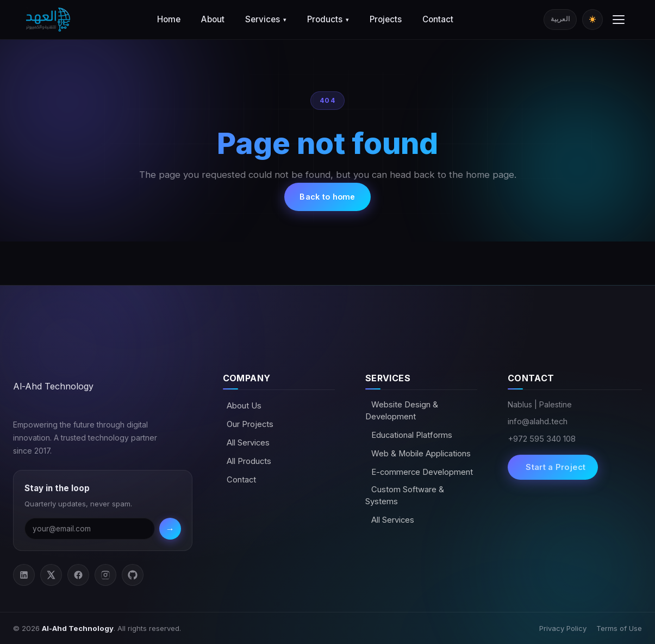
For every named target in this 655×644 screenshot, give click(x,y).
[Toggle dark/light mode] (592, 20)
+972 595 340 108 (542, 439)
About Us (244, 406)
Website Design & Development (402, 411)
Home (169, 19)
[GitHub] (133, 575)
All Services (248, 443)
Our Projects (250, 424)
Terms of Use (619, 628)
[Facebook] (78, 575)
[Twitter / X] (51, 575)
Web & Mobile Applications (420, 454)
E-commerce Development (421, 472)
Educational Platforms (411, 435)
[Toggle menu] (619, 20)
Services (266, 19)
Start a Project (555, 467)
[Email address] (90, 529)
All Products (249, 461)
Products (328, 19)
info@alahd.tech (538, 422)
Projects (386, 19)
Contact (438, 19)
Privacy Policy (563, 628)
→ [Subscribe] (170, 529)
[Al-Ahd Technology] (48, 20)
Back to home (327, 197)
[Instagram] (105, 575)
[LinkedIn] (24, 575)
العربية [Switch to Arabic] (560, 19)
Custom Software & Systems (405, 496)
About (213, 19)
